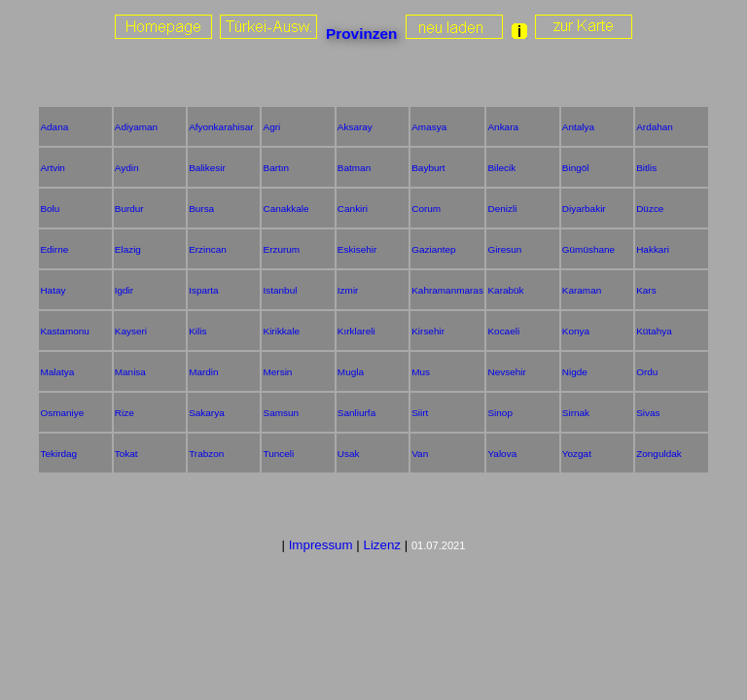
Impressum (321, 545)
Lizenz (382, 545)
